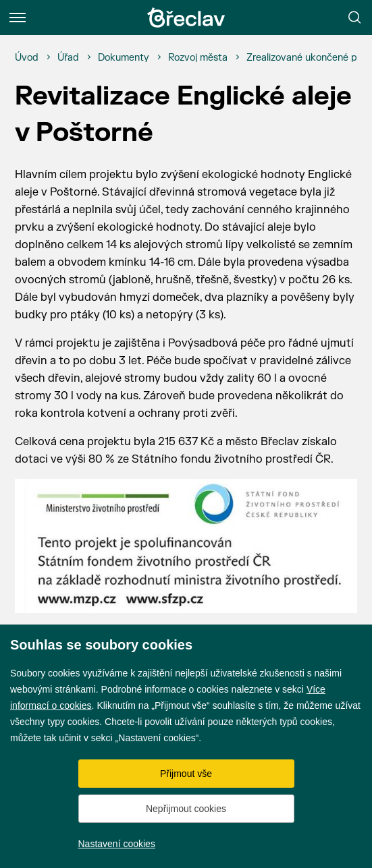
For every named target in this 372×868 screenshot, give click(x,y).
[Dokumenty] (124, 58)
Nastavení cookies (117, 844)
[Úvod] (27, 58)
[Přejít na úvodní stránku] (186, 18)
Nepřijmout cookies (186, 809)
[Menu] (18, 18)
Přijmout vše (186, 774)
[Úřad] (68, 58)
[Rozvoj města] (198, 58)
